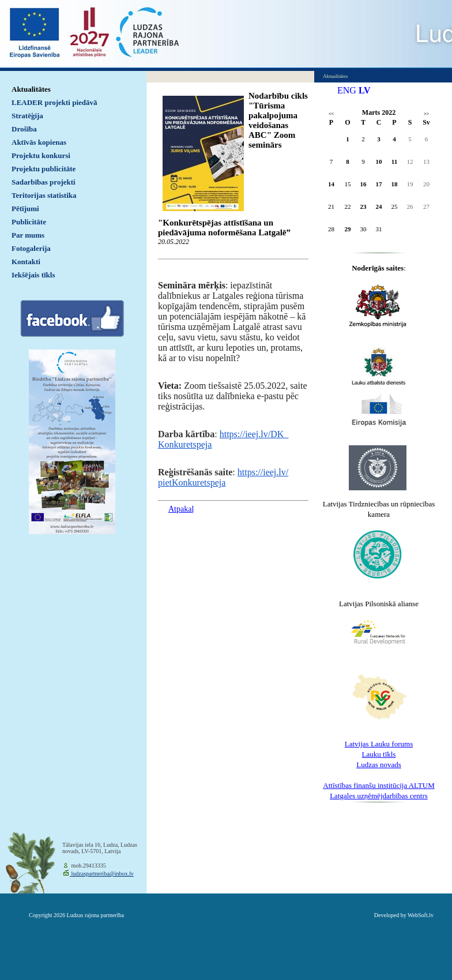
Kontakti (26, 262)
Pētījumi (25, 209)
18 (395, 184)
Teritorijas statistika (44, 195)
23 (364, 206)
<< (331, 114)
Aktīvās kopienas (39, 142)
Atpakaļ (181, 509)
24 (379, 206)
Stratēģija (27, 116)
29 (348, 229)
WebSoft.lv (421, 915)
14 (331, 184)
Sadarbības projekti (44, 182)
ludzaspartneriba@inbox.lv (102, 874)
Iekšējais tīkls (33, 275)
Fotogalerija (31, 248)
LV (365, 90)
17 (379, 184)
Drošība (24, 129)
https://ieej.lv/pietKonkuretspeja (223, 477)
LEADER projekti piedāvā (54, 102)
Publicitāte (29, 222)
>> (426, 114)
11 (394, 162)
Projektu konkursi (41, 155)
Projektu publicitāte (44, 169)
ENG (347, 90)
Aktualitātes (31, 89)
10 (379, 162)
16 (364, 184)
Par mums (28, 235)
